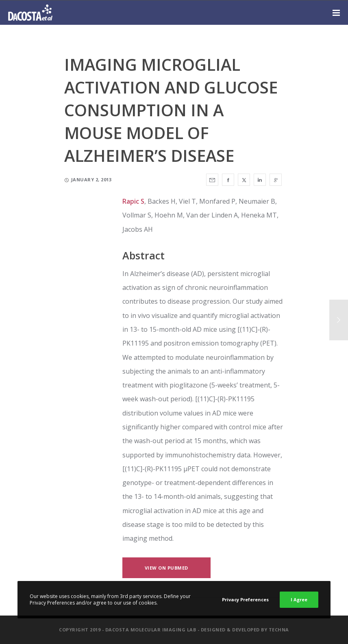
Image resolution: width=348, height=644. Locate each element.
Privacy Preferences (245, 599)
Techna (279, 630)
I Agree (299, 599)
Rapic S (133, 201)
